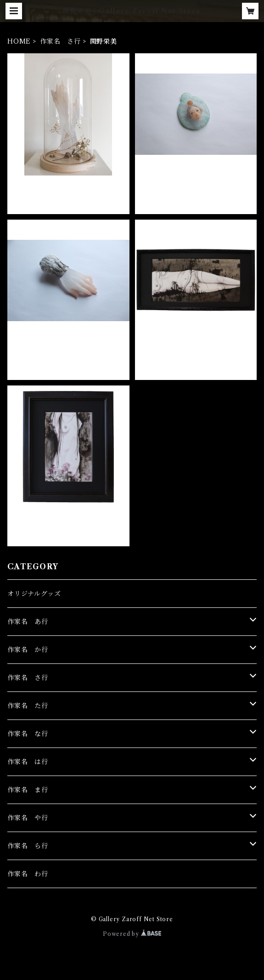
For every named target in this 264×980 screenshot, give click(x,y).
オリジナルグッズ (34, 594)
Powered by (132, 934)
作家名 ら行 (28, 846)
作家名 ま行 (28, 790)
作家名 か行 (28, 650)
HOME (19, 41)
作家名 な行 (28, 734)
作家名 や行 (28, 818)
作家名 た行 (28, 706)
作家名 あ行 (28, 622)
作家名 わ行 (28, 874)
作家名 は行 (28, 762)
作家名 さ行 (60, 41)
